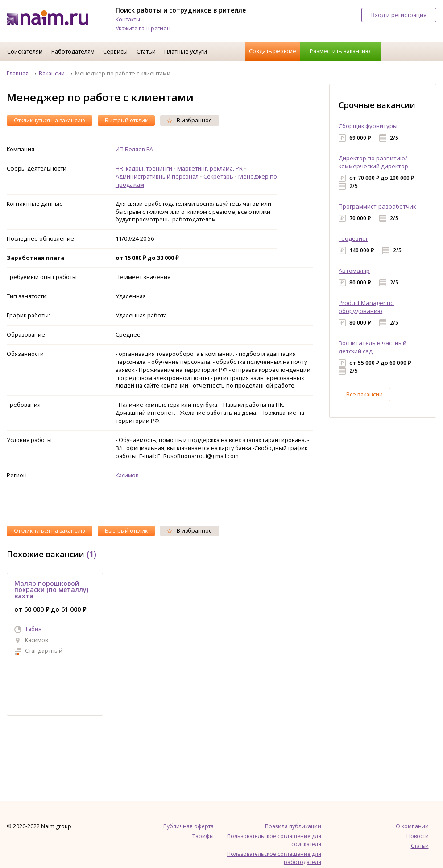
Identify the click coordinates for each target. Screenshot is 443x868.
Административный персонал (157, 176)
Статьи (146, 51)
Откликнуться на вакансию (50, 120)
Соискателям (25, 51)
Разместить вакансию (340, 51)
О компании (412, 826)
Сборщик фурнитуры (368, 126)
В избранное (190, 120)
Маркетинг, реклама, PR (210, 168)
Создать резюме (273, 51)
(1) (91, 554)
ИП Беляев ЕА (134, 149)
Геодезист (353, 238)
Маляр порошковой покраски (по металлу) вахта (51, 590)
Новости (418, 836)
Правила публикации (293, 826)
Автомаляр (354, 271)
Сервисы (115, 51)
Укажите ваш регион (143, 28)
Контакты (128, 19)
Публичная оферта (188, 826)
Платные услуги (186, 51)
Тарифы (203, 836)
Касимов (127, 475)
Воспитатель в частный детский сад (373, 347)
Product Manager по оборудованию (366, 307)
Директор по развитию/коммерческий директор (373, 162)
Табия (33, 629)
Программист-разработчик (377, 206)
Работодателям (73, 51)
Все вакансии (364, 394)
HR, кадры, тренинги (144, 168)
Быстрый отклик (126, 120)
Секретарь (218, 176)
